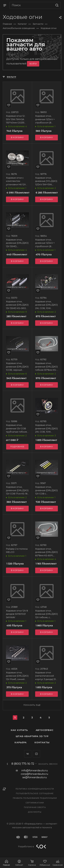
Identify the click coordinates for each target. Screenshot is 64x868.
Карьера (21, 742)
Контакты (42, 742)
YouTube (36, 754)
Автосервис (45, 730)
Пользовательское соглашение (35, 794)
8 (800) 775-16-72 (23, 764)
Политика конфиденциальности (35, 789)
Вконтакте (28, 754)
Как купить (19, 730)
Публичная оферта (35, 807)
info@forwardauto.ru (35, 770)
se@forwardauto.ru (35, 777)
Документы (35, 812)
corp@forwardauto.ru (34, 774)
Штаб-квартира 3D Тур (32, 736)
